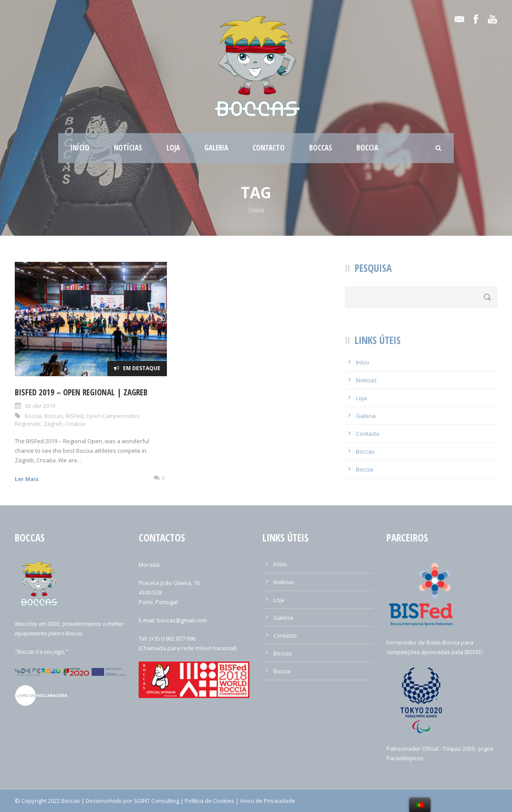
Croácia (75, 424)
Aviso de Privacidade (268, 801)
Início (80, 148)
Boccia (367, 148)
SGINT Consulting (156, 801)
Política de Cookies (209, 801)
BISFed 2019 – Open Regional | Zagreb (81, 392)
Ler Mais (27, 479)
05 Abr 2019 (40, 406)
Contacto (269, 148)
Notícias (128, 148)
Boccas (321, 148)
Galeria (216, 148)
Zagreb (53, 424)
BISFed (75, 416)
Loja (173, 148)
